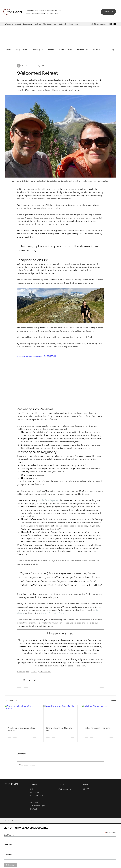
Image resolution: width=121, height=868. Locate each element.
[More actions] (103, 66)
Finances (51, 50)
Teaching (96, 50)
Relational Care (83, 50)
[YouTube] (115, 24)
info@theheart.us (64, 789)
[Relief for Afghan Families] (99, 714)
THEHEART (12, 784)
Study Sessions (21, 50)
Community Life (37, 50)
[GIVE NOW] (108, 12)
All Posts (8, 50)
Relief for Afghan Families (97, 728)
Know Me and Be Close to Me (59, 729)
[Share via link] (35, 680)
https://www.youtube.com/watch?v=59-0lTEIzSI (36, 356)
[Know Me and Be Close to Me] (61, 714)
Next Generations (66, 50)
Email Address (10, 835)
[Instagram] (111, 24)
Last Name (8, 854)
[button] (113, 50)
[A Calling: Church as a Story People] (22, 714)
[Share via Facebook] (18, 680)
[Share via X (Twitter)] (24, 680)
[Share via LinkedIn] (29, 680)
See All (113, 700)
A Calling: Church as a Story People (22, 729)
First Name (8, 845)
